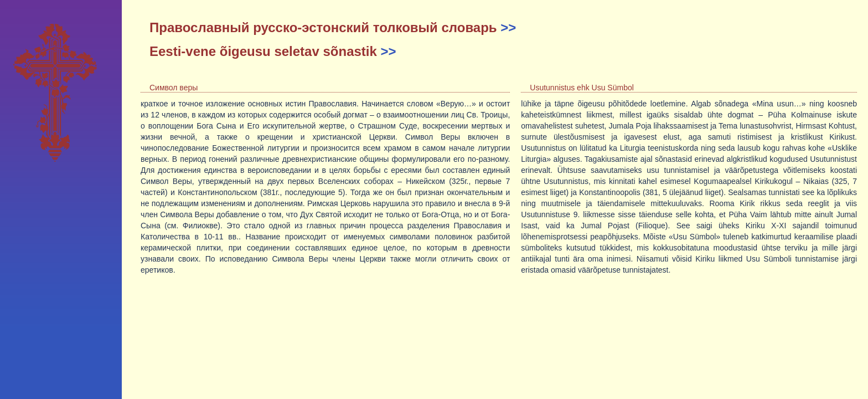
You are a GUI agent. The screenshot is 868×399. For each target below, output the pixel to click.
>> (508, 27)
